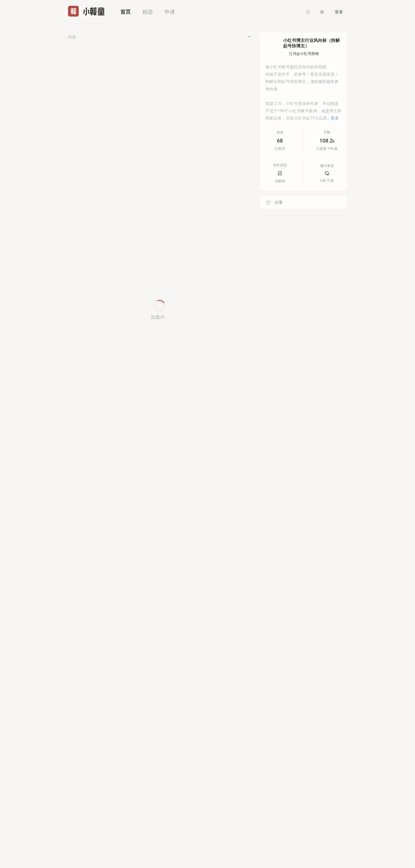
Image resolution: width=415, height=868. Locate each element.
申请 (170, 12)
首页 (126, 12)
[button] (248, 85)
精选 (148, 12)
